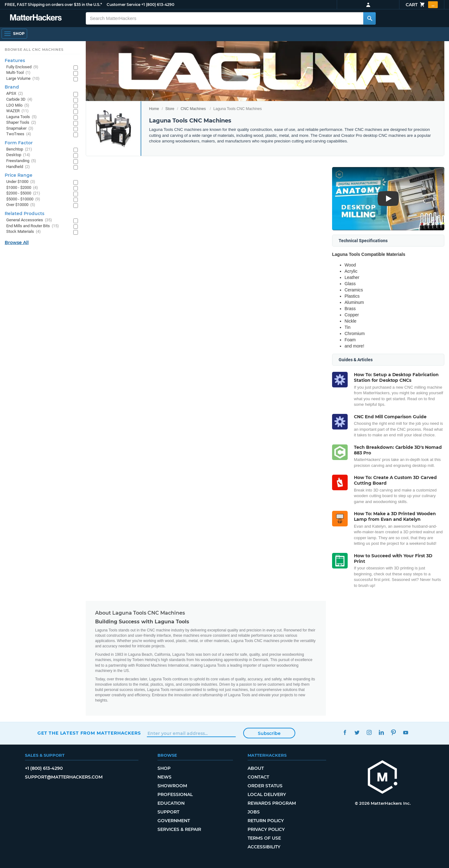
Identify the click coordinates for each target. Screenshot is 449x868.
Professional (175, 794)
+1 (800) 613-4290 (158, 5)
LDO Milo (18, 106)
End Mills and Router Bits (33, 226)
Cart (422, 5)
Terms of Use (264, 838)
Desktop (18, 155)
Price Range (19, 175)
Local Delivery (267, 794)
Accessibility (264, 847)
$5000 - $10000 (23, 199)
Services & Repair (179, 829)
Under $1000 (21, 182)
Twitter (357, 732)
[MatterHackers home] (36, 18)
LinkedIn (381, 732)
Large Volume (23, 79)
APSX (15, 94)
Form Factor (19, 143)
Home (154, 109)
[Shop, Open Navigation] (14, 34)
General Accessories (29, 220)
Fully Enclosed (22, 67)
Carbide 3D (19, 100)
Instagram (369, 732)
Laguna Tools (22, 117)
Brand (12, 87)
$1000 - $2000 (22, 188)
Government (174, 821)
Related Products (24, 213)
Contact (258, 777)
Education (171, 803)
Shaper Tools (21, 123)
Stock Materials (24, 232)
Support (168, 812)
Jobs (254, 812)
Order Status (265, 786)
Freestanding (21, 161)
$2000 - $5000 (23, 193)
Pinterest (393, 732)
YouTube (406, 732)
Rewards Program (272, 803)
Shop (164, 768)
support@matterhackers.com (64, 777)
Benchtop (19, 149)
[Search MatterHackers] (369, 18)
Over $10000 (21, 205)
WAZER (17, 111)
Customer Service (123, 5)
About (256, 768)
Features (15, 60)
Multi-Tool (18, 73)
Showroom (172, 786)
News (164, 777)
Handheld (18, 167)
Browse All (17, 242)
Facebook (345, 732)
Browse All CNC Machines (34, 50)
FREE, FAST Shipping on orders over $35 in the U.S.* (53, 5)
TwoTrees (19, 134)
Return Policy (266, 821)
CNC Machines (193, 109)
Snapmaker (20, 129)
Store (170, 109)
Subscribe (269, 733)
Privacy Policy (266, 829)
